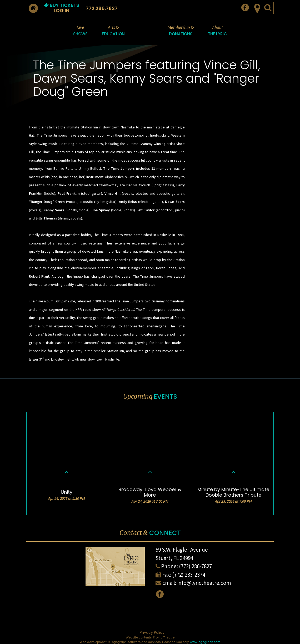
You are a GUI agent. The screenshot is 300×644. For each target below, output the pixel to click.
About (217, 31)
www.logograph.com (205, 642)
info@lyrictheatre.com (204, 583)
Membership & (181, 31)
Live (80, 31)
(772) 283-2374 (189, 575)
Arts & (113, 31)
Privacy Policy (152, 632)
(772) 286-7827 (195, 566)
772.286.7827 (102, 8)
